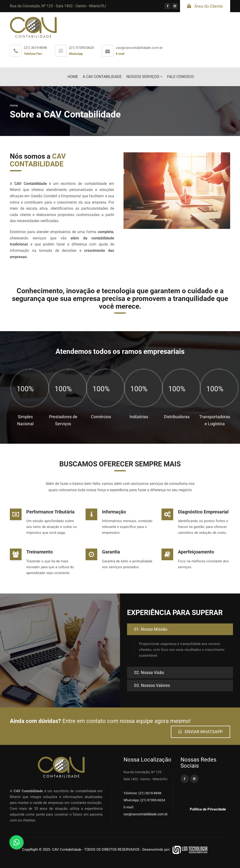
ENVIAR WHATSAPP (201, 732)
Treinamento (39, 552)
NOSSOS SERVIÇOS (143, 77)
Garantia (111, 552)
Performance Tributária (50, 512)
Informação (114, 512)
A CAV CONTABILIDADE (102, 77)
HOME (73, 77)
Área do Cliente (205, 6)
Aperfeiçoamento (196, 552)
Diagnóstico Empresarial (203, 512)
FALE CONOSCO (180, 77)
